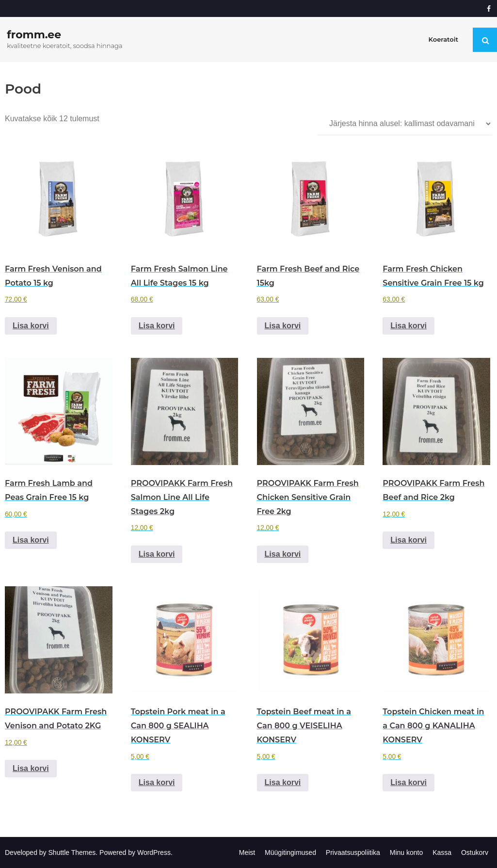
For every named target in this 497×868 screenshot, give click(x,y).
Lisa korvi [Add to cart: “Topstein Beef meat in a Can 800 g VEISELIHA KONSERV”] (283, 782)
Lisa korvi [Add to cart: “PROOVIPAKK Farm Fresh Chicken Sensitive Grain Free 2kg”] (283, 554)
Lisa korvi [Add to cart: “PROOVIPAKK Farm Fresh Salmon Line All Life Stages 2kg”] (157, 554)
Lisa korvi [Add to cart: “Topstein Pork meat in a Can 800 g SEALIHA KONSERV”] (157, 782)
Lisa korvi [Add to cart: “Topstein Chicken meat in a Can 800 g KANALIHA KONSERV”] (409, 782)
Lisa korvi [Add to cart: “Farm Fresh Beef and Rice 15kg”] (283, 326)
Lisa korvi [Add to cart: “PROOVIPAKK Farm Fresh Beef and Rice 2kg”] (409, 540)
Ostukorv (475, 852)
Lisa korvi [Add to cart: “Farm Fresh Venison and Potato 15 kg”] (31, 326)
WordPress (154, 852)
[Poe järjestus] (405, 124)
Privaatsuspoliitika (353, 852)
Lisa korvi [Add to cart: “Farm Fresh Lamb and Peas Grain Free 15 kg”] (31, 540)
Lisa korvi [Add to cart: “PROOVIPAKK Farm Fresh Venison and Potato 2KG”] (31, 768)
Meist (247, 852)
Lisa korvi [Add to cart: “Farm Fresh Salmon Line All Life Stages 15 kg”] (157, 326)
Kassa (442, 852)
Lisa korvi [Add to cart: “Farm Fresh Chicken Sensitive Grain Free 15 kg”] (409, 326)
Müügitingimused (290, 852)
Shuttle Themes (72, 852)
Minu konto (406, 852)
